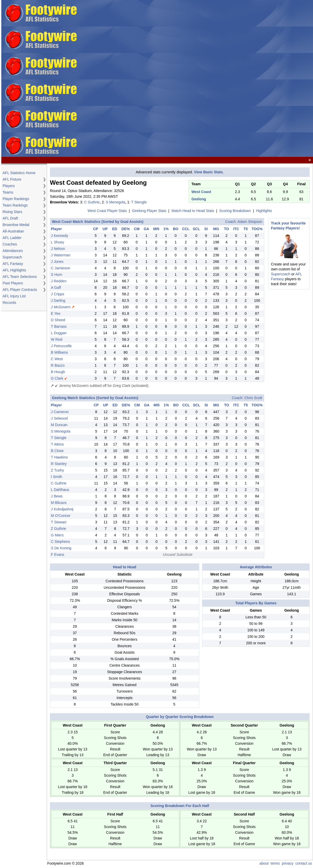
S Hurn (57, 275)
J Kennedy (59, 236)
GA (146, 229)
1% (166, 229)
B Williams (59, 352)
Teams (8, 192)
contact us (304, 863)
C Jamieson (61, 268)
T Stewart (59, 522)
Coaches (10, 244)
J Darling (58, 300)
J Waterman (61, 255)
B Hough (58, 372)
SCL (196, 229)
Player (56, 229)
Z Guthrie (58, 529)
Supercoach (12, 257)
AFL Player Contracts (20, 290)
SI (206, 229)
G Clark (57, 378)
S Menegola (115, 202)
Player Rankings (16, 199)
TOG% (257, 229)
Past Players (13, 283)
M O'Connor (61, 516)
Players (9, 186)
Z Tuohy (58, 470)
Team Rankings (15, 205)
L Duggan (59, 333)
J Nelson (58, 249)
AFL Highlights (14, 270)
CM (137, 229)
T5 (246, 229)
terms (275, 863)
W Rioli (57, 339)
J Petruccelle (61, 346)
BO (176, 229)
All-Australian (13, 231)
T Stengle (139, 202)
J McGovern (61, 307)
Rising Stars (12, 212)
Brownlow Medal (16, 225)
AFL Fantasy (13, 264)
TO (226, 229)
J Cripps (58, 294)
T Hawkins (59, 457)
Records (9, 303)
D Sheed (58, 320)
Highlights (264, 211)
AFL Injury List (14, 296)
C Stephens (60, 542)
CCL (186, 229)
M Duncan (59, 425)
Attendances (13, 251)
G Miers (57, 535)
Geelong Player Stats (149, 211)
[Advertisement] (176, 79)
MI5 (156, 229)
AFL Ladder (12, 238)
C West (57, 359)
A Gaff (56, 288)
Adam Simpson (250, 222)
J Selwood (59, 418)
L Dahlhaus (60, 490)
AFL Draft (10, 218)
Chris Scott (253, 398)
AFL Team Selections (20, 277)
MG (216, 229)
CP (95, 229)
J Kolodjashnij (62, 509)
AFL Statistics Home (19, 173)
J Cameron (60, 412)
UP (105, 229)
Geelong (199, 199)
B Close (57, 451)
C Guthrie (92, 202)
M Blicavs (59, 503)
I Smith (57, 477)
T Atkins (57, 444)
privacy (288, 863)
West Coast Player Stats (107, 211)
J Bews (57, 496)
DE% (126, 229)
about (264, 863)
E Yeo (56, 313)
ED (115, 229)
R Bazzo (58, 365)
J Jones (57, 262)
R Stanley (59, 464)
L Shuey (58, 242)
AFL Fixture (12, 179)
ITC (236, 229)
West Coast (201, 192)
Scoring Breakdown (235, 211)
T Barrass (59, 326)
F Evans (58, 555)
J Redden (59, 281)
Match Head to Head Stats (193, 211)
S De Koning (61, 548)
